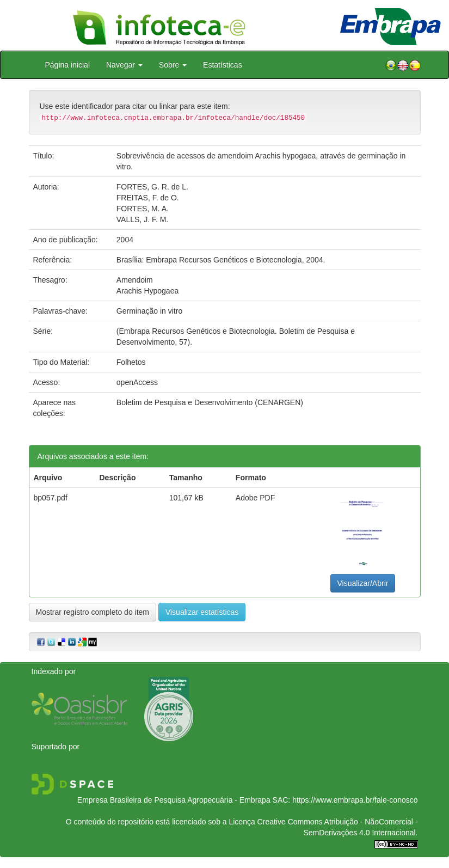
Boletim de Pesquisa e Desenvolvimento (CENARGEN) (210, 402)
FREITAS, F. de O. (148, 198)
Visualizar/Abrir (363, 583)
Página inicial (68, 65)
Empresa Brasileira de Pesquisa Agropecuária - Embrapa (174, 800)
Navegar (124, 65)
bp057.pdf (51, 498)
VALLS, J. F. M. (142, 219)
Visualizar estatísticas (202, 612)
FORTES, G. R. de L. (152, 187)
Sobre (173, 65)
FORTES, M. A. (143, 209)
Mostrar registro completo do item (93, 612)
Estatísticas (223, 65)
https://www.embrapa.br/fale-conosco (355, 800)
